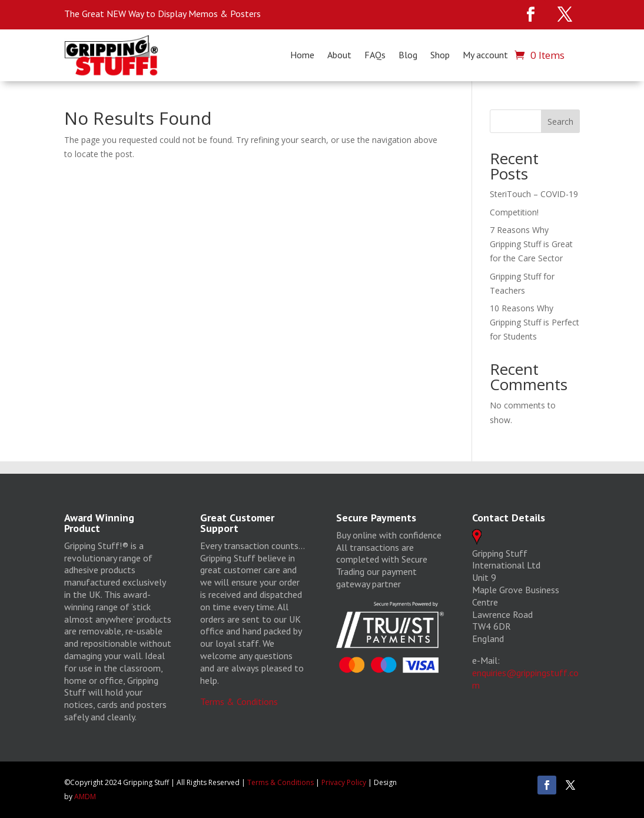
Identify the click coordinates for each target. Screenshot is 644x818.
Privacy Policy (344, 782)
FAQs (375, 55)
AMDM (85, 797)
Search (560, 122)
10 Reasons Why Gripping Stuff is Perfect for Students (535, 322)
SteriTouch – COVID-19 (534, 194)
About (339, 55)
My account (485, 55)
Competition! (514, 212)
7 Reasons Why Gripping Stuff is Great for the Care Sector (531, 244)
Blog (408, 55)
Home (302, 55)
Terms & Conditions (239, 701)
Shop (440, 55)
